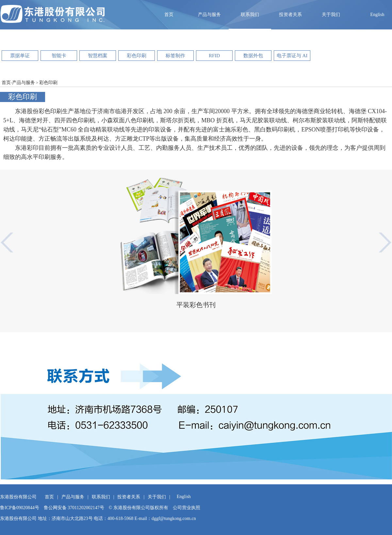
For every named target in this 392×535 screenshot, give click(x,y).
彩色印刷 (137, 56)
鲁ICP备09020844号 (20, 508)
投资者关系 (290, 15)
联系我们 (250, 15)
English (377, 15)
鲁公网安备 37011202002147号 (74, 508)
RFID (214, 56)
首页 (169, 15)
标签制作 (175, 56)
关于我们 (331, 15)
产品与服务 (209, 15)
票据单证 (20, 56)
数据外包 (253, 56)
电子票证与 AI (292, 56)
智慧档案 (98, 56)
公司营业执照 (187, 508)
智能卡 (59, 56)
